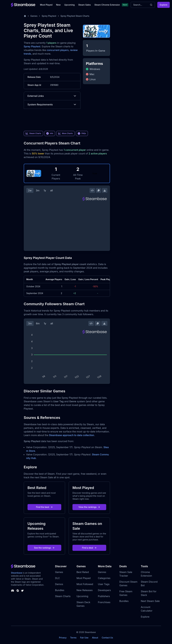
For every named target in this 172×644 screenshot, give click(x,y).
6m (38, 323)
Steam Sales (85, 5)
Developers (104, 590)
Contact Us (107, 638)
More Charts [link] (65, 133)
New (58, 5)
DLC (57, 578)
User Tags (104, 584)
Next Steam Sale (150, 601)
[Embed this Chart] (92, 190)
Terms (73, 638)
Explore (164, 5)
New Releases (85, 590)
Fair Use (84, 638)
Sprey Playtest (49, 16)
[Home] (25, 16)
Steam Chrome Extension (107, 5)
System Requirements (52, 104)
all (52, 190)
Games (34, 16)
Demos (59, 584)
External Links (52, 96)
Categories (104, 578)
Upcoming (70, 5)
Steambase (17, 573)
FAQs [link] (82, 133)
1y (45, 190)
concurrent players (58, 50)
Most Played (46, 5)
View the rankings (89, 507)
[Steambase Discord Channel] (13, 591)
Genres (102, 572)
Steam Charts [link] (33, 133)
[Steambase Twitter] (22, 591)
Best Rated (83, 572)
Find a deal (89, 548)
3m (38, 190)
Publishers (104, 596)
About (95, 638)
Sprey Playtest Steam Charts (75, 16)
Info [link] (50, 133)
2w (30, 190)
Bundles (60, 590)
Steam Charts (63, 596)
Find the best (44, 507)
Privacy (63, 638)
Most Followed (85, 584)
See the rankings (44, 548)
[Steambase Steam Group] (18, 591)
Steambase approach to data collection (72, 435)
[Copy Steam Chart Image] (98, 190)
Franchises (104, 602)
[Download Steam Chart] (105, 190)
